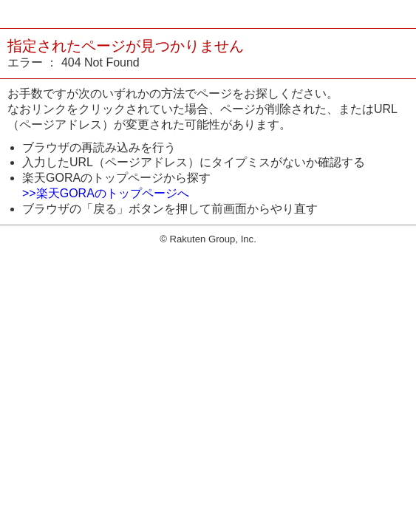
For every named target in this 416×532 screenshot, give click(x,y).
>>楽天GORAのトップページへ (106, 193)
